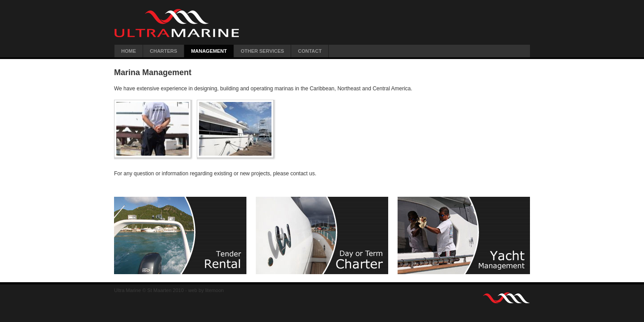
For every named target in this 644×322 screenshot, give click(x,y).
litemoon (215, 290)
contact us (303, 174)
